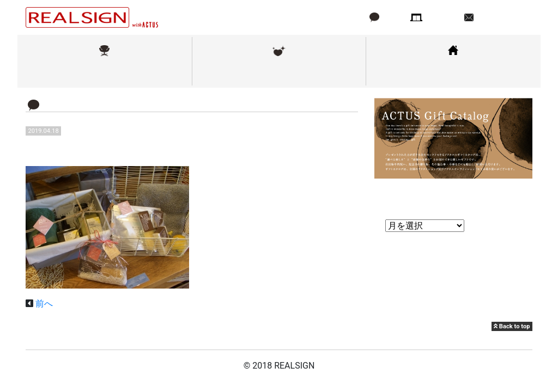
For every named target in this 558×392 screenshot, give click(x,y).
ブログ (393, 17)
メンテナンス (279, 73)
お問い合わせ (502, 17)
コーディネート (453, 73)
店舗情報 (442, 17)
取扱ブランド (105, 73)
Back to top (512, 326)
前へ (44, 304)
